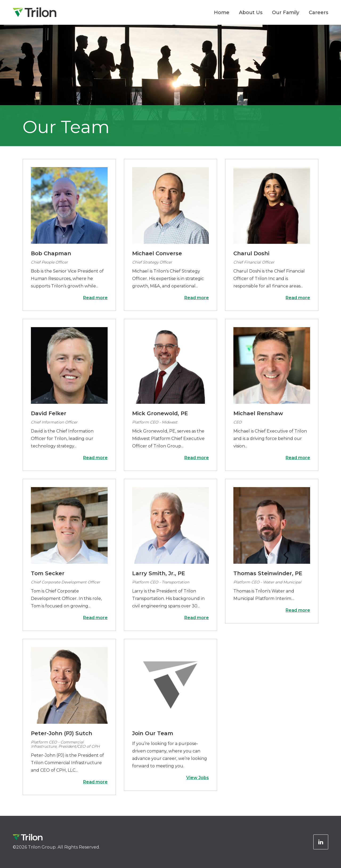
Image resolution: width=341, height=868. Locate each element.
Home (222, 13)
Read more (95, 298)
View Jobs (198, 778)
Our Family (286, 13)
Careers (318, 13)
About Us (251, 13)
